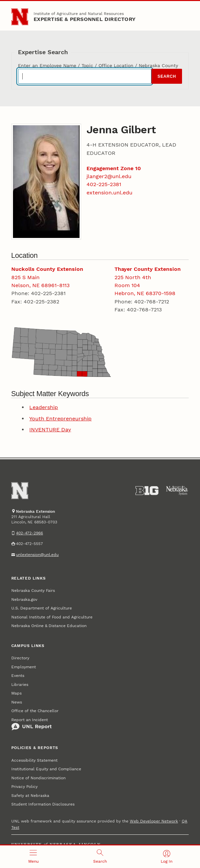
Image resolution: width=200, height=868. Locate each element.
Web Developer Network (154, 821)
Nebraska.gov (24, 599)
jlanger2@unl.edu (109, 176)
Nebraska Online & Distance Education (49, 626)
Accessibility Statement (34, 760)
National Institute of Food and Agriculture (52, 617)
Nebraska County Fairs (33, 591)
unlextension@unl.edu (37, 555)
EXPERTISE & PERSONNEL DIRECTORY (85, 19)
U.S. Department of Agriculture (42, 608)
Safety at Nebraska (30, 796)
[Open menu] (33, 857)
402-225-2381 (104, 184)
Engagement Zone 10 (114, 168)
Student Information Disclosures (43, 804)
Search (167, 76)
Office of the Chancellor (35, 711)
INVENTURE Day (50, 430)
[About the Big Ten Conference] (147, 491)
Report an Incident (32, 724)
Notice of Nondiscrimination (38, 778)
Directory (20, 658)
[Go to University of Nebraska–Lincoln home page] (20, 17)
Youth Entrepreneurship (60, 419)
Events (18, 676)
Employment (24, 667)
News (17, 702)
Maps (16, 693)
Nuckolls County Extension (47, 269)
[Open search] (100, 857)
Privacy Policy (24, 787)
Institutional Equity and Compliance (46, 769)
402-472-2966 (29, 533)
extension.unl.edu (109, 193)
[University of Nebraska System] (177, 491)
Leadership (44, 407)
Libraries (20, 685)
